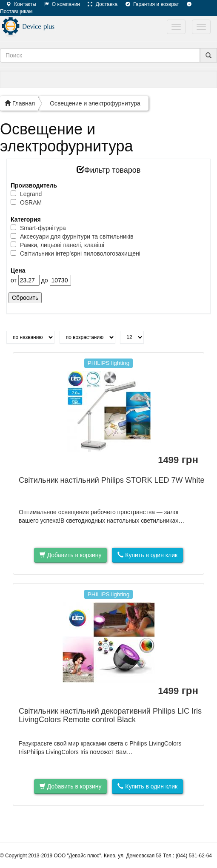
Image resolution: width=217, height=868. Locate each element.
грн (178, 460)
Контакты (18, 4)
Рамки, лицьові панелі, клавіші (62, 245)
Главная (20, 103)
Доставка (99, 4)
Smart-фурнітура (43, 228)
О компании (59, 4)
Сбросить (25, 298)
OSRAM (31, 202)
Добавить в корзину (71, 555)
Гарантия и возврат (149, 4)
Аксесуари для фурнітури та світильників (77, 236)
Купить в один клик (147, 555)
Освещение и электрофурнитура (95, 103)
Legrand (31, 194)
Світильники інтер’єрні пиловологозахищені (80, 253)
